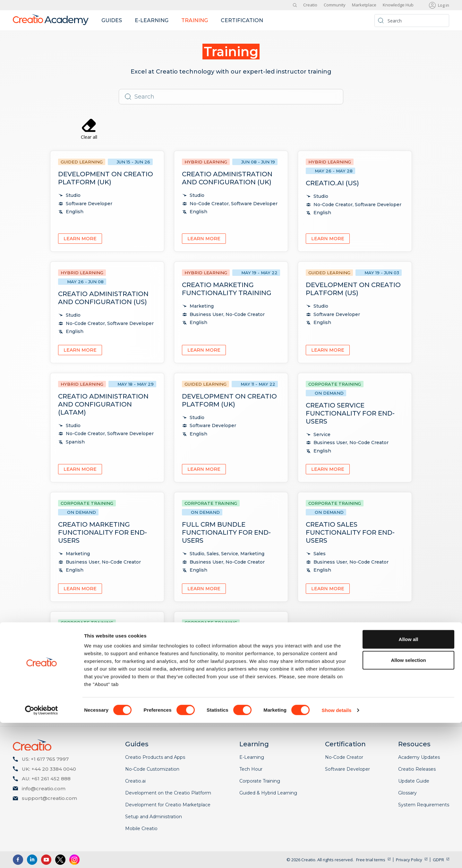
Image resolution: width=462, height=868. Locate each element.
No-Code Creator (344, 757)
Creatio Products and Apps (155, 757)
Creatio (310, 5)
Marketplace (364, 5)
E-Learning (252, 757)
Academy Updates (419, 757)
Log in (444, 5)
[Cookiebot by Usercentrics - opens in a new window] (42, 855)
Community (335, 5)
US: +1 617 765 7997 (45, 759)
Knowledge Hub (398, 5)
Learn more (80, 239)
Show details (337, 855)
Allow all (409, 784)
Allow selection (408, 806)
